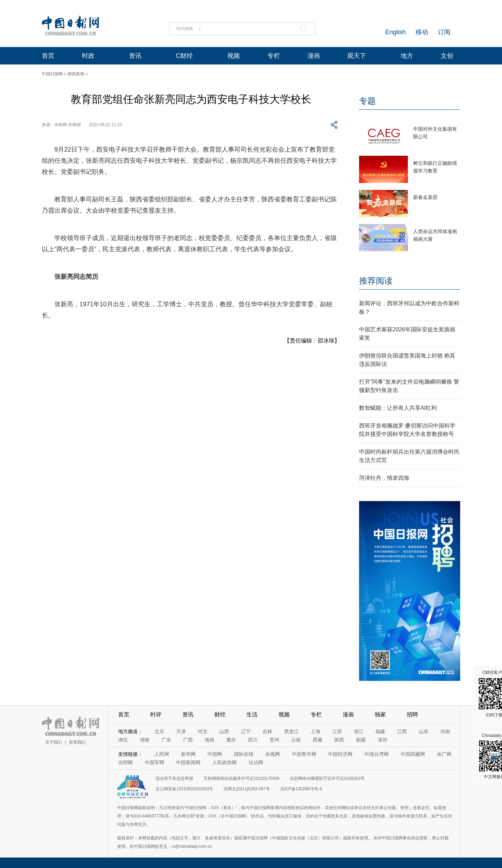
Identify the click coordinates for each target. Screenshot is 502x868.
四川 (253, 740)
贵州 (274, 740)
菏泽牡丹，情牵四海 (384, 478)
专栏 (274, 56)
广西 (188, 740)
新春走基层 (425, 197)
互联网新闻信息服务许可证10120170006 (241, 778)
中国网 (215, 754)
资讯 (135, 56)
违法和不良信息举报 (174, 778)
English (395, 32)
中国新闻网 (188, 762)
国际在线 (244, 754)
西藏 (318, 740)
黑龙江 (291, 731)
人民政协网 (225, 762)
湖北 (123, 740)
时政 (88, 56)
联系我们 (77, 742)
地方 (407, 56)
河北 (203, 731)
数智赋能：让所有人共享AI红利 (398, 408)
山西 (224, 731)
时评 (156, 715)
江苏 (337, 731)
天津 (181, 731)
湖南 (145, 740)
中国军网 (154, 762)
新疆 (361, 740)
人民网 (162, 754)
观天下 (357, 56)
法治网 (256, 762)
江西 (402, 731)
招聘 (412, 715)
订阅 (444, 32)
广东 (166, 740)
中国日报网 (52, 74)
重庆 (231, 740)
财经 (220, 715)
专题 (367, 101)
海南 (210, 740)
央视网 (273, 754)
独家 (380, 715)
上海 (315, 731)
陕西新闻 (76, 74)
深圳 (382, 740)
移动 (422, 32)
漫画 (314, 56)
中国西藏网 (413, 754)
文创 (447, 56)
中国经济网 (340, 754)
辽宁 (246, 731)
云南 (296, 740)
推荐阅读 (376, 281)
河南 (445, 731)
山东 (424, 731)
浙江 (359, 731)
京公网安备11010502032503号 (184, 789)
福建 (380, 731)
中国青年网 (304, 754)
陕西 (339, 740)
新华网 (188, 754)
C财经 (184, 56)
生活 (252, 715)
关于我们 (54, 742)
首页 (48, 56)
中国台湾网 (376, 754)
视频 (234, 56)
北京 (159, 731)
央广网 (444, 754)
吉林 (267, 731)
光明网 (125, 762)
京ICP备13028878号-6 (301, 789)
